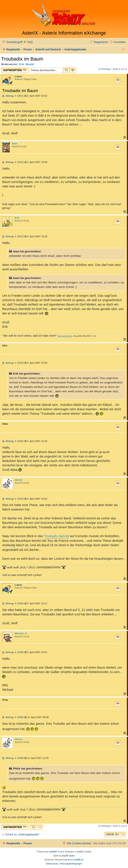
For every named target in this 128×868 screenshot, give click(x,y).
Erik (22, 64)
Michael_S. (21, 633)
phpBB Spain (68, 856)
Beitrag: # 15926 (13, 652)
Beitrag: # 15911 (13, 96)
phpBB (52, 852)
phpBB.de (79, 860)
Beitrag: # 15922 (13, 441)
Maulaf (30, 64)
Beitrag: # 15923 (13, 499)
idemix (18, 480)
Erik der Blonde (65, 336)
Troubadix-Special (57, 536)
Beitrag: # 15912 (13, 162)
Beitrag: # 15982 (13, 717)
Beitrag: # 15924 (13, 604)
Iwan (15, 143)
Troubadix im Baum (22, 59)
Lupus (18, 76)
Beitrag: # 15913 (13, 237)
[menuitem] (28, 42)
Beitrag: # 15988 (13, 758)
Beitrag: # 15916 (13, 363)
